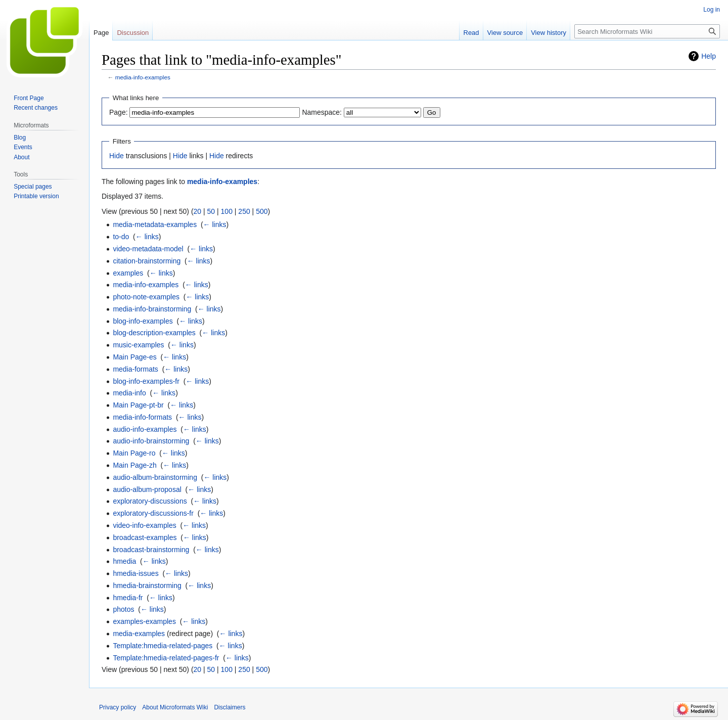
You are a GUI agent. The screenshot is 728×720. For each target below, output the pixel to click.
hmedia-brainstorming (147, 586)
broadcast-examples (145, 537)
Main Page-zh (134, 465)
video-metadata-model (148, 249)
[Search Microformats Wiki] (647, 31)
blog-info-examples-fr (146, 381)
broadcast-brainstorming (151, 550)
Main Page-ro (134, 453)
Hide (117, 156)
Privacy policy (118, 707)
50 (211, 211)
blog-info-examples (143, 321)
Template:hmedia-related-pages (163, 646)
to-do (121, 237)
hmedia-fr (128, 598)
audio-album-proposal (147, 489)
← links (215, 224)
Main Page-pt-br (138, 405)
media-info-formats (142, 417)
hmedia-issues (135, 573)
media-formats (135, 369)
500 (262, 211)
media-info (129, 393)
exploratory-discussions (150, 501)
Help (709, 56)
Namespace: (322, 112)
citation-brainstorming (147, 261)
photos (123, 609)
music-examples (138, 345)
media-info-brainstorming (152, 309)
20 (198, 211)
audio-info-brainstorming (151, 441)
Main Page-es (134, 357)
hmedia (124, 561)
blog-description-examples (154, 333)
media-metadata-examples (155, 224)
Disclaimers (230, 707)
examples (128, 273)
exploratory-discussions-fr (153, 513)
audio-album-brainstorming (155, 477)
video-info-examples (144, 525)
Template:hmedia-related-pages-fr (166, 658)
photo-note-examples (146, 297)
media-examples (139, 634)
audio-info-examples (145, 429)
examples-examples (144, 621)
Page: (119, 112)
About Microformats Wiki (175, 707)
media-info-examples (143, 77)
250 (244, 211)
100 (227, 211)
